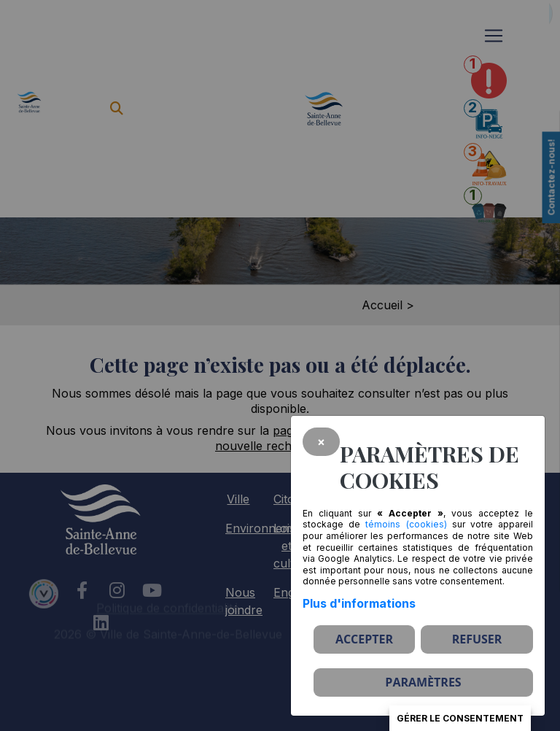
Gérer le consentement (460, 718)
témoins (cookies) (406, 524)
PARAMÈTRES (423, 682)
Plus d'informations (359, 603)
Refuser (477, 639)
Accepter (364, 639)
